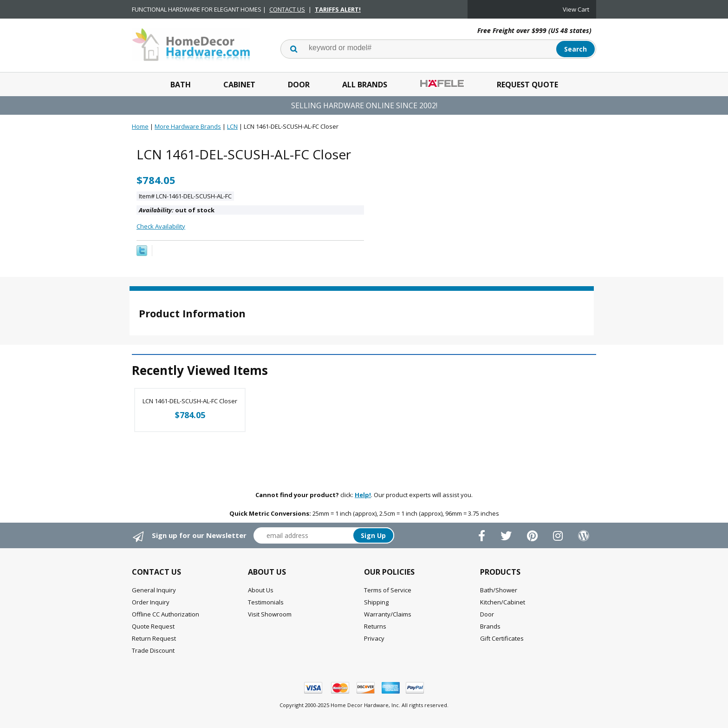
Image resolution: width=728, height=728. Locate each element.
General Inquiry (154, 590)
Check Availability (161, 226)
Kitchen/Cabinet (503, 602)
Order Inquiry (151, 602)
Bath (181, 85)
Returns (375, 626)
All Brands (365, 85)
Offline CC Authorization (166, 614)
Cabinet (239, 85)
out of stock (177, 210)
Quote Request (153, 626)
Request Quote (527, 85)
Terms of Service (388, 590)
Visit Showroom (270, 614)
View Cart (576, 9)
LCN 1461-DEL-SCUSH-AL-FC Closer (190, 401)
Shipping (376, 602)
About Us (261, 590)
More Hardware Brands (188, 126)
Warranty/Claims (388, 614)
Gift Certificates (502, 638)
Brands (490, 626)
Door (299, 85)
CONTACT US (287, 9)
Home (140, 126)
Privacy (374, 638)
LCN (232, 126)
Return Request (154, 638)
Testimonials (266, 602)
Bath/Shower (499, 590)
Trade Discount (153, 650)
